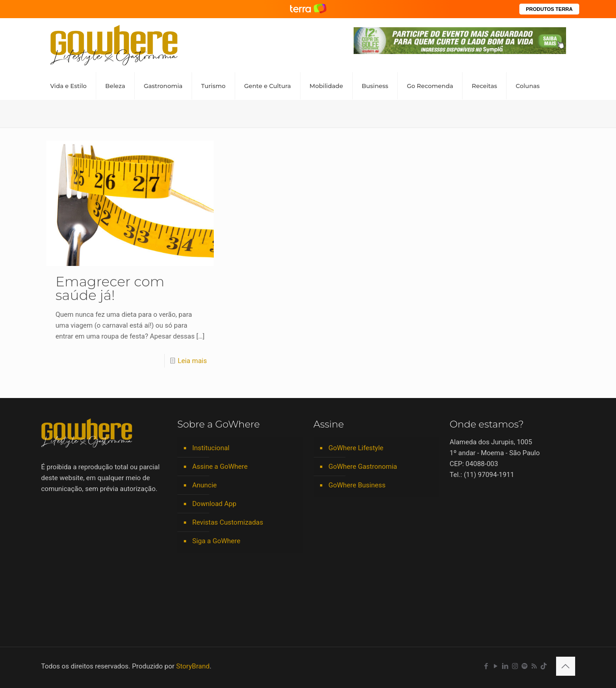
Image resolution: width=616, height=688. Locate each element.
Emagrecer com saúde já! (110, 288)
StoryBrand (193, 666)
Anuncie (205, 485)
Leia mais (192, 361)
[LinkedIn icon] (505, 666)
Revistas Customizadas (228, 522)
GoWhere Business (357, 485)
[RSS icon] (534, 666)
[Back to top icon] (566, 666)
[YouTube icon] (496, 666)
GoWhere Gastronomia (363, 467)
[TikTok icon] (544, 666)
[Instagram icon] (515, 666)
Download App (214, 504)
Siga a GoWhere (217, 541)
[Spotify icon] (525, 666)
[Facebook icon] (486, 666)
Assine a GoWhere (220, 467)
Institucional (211, 448)
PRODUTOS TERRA (549, 9)
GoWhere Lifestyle (356, 448)
